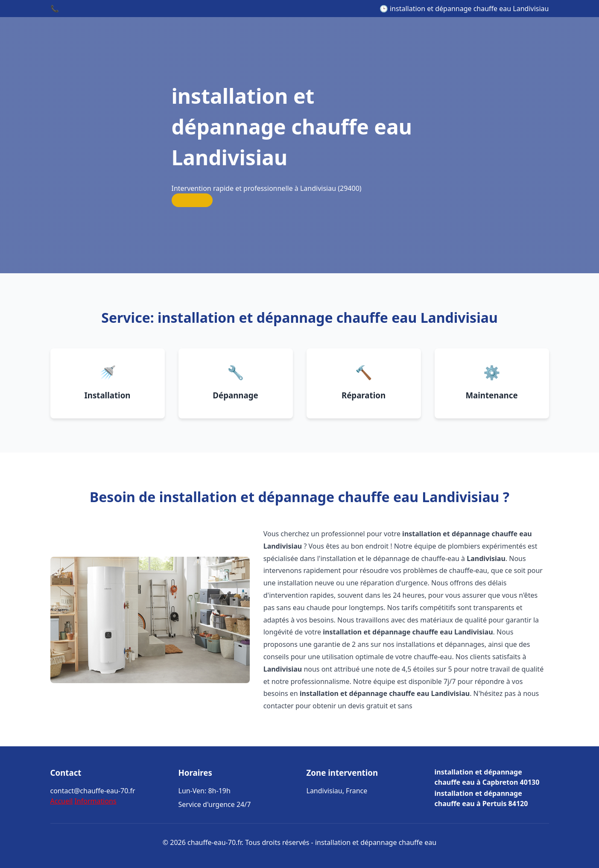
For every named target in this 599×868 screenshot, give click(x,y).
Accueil (62, 801)
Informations (95, 801)
